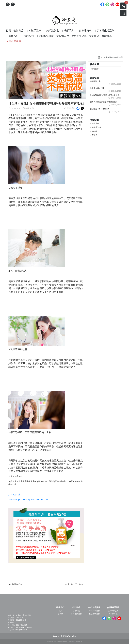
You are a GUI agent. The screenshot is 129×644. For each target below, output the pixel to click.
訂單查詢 (76, 611)
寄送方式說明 (94, 611)
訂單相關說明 (76, 614)
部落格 (60, 614)
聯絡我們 (60, 608)
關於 (60, 611)
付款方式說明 (94, 608)
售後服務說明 (94, 614)
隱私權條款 (113, 614)
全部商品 (76, 608)
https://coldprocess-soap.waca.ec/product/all (28, 500)
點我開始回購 (14, 495)
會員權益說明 (113, 608)
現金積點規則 (113, 611)
